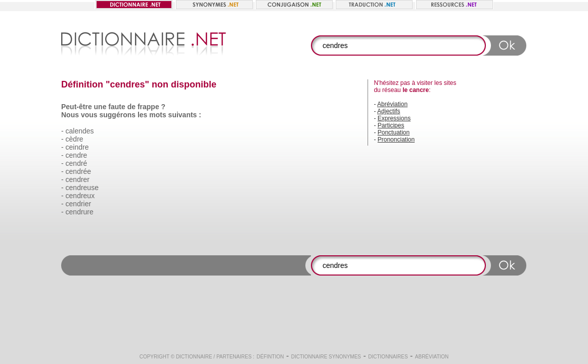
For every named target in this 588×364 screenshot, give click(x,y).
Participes (391, 125)
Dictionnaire (194, 357)
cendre (77, 155)
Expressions (394, 118)
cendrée (79, 171)
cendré (77, 163)
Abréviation (392, 104)
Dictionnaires (388, 357)
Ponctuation (394, 132)
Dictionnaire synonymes (326, 357)
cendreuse (82, 188)
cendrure (80, 212)
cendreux (80, 196)
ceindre (77, 147)
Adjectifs (389, 111)
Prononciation (396, 140)
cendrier (79, 204)
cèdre (75, 139)
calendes (80, 131)
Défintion (270, 357)
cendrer (78, 179)
